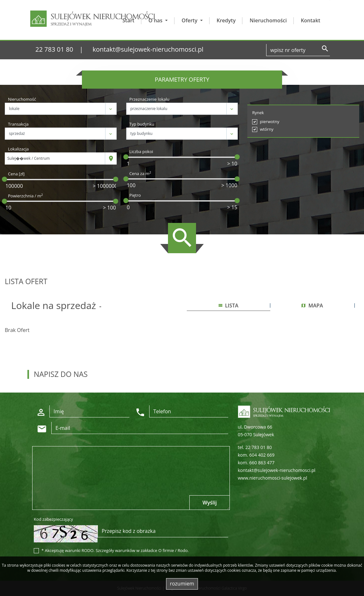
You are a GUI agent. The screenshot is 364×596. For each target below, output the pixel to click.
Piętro (135, 195)
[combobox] (55, 158)
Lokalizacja (18, 149)
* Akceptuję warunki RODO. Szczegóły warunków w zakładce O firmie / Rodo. (115, 550)
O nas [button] (156, 20)
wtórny (266, 129)
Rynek (258, 113)
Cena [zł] (16, 174)
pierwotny (269, 121)
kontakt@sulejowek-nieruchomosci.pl (148, 49)
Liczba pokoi (141, 151)
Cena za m (140, 173)
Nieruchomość (22, 99)
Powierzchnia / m (25, 196)
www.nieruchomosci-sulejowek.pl (272, 478)
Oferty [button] (190, 20)
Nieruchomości (268, 20)
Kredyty (226, 20)
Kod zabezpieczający (53, 519)
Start (128, 20)
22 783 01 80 (54, 49)
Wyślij (210, 503)
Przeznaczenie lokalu (149, 99)
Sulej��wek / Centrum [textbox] (29, 158)
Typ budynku (142, 124)
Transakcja (18, 124)
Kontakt (311, 20)
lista (229, 305)
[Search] (298, 50)
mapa (312, 305)
